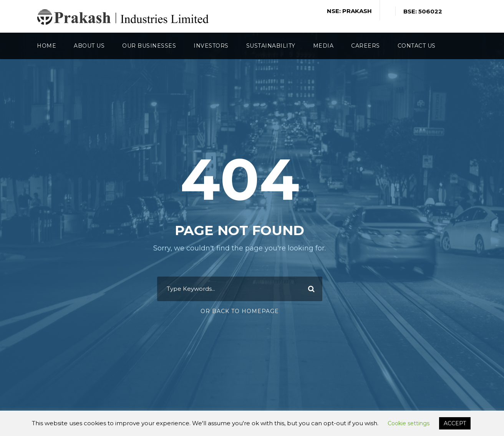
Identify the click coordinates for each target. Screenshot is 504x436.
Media (323, 46)
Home (46, 46)
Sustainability (271, 46)
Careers (366, 46)
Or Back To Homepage (240, 311)
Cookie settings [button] (409, 423)
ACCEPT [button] (455, 423)
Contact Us (417, 46)
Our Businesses (149, 46)
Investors (211, 46)
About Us (89, 46)
